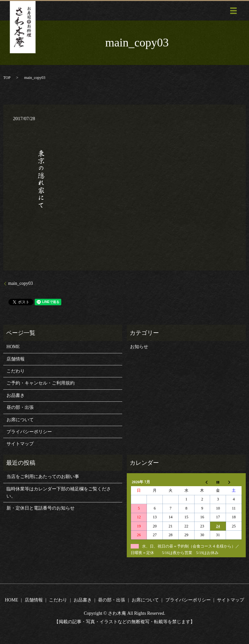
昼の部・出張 (20, 407)
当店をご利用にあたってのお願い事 (43, 477)
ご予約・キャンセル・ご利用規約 (41, 383)
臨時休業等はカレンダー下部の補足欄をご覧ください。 (59, 492)
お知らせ (139, 347)
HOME (13, 347)
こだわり (16, 371)
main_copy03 (20, 283)
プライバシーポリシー (29, 432)
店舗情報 (16, 359)
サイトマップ (20, 444)
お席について (20, 420)
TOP (7, 78)
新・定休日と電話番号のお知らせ (41, 508)
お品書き (16, 395)
